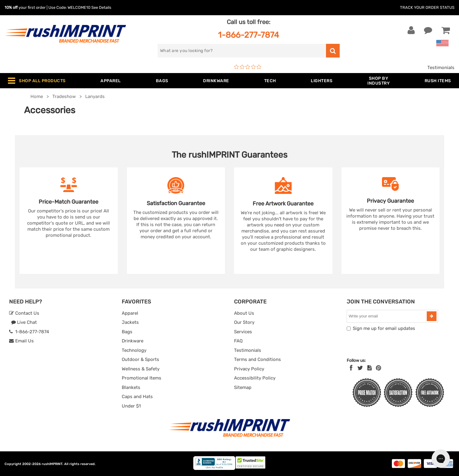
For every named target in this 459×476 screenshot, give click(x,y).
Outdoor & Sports (140, 359)
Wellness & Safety (141, 369)
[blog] (370, 368)
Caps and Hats (137, 397)
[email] (387, 316)
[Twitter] (360, 368)
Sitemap (243, 387)
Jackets (130, 322)
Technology (134, 350)
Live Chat (24, 322)
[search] (242, 51)
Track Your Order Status (427, 7)
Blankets (131, 387)
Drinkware (133, 341)
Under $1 (131, 406)
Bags (127, 332)
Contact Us (24, 313)
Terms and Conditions (258, 359)
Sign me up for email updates (384, 328)
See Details (101, 7)
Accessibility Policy (255, 378)
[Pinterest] (378, 368)
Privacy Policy (249, 369)
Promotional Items (142, 378)
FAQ (238, 341)
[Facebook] (351, 368)
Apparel (130, 313)
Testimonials (441, 68)
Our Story (244, 322)
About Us (244, 313)
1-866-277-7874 (249, 35)
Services (243, 332)
